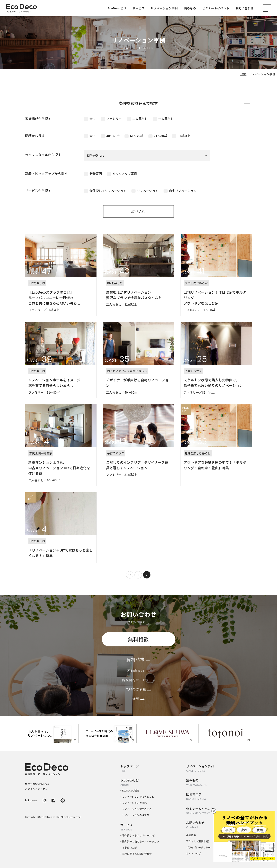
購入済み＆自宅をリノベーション (141, 841)
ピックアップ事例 (122, 174)
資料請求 (138, 660)
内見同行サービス (138, 680)
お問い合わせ (245, 8)
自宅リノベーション (180, 191)
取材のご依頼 (139, 689)
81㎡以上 (181, 136)
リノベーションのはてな (136, 815)
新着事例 (93, 174)
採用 (138, 698)
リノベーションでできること (138, 796)
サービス (138, 8)
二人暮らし (137, 119)
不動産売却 (138, 671)
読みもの (190, 8)
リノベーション (145, 191)
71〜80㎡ (158, 136)
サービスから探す (38, 191)
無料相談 (138, 639)
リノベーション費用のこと (137, 809)
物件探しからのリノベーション (139, 835)
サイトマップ (194, 853)
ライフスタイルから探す (43, 155)
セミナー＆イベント (216, 8)
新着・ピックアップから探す (46, 173)
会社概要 (191, 835)
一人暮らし (163, 119)
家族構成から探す (38, 119)
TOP (243, 74)
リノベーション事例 (164, 8)
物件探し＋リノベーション (105, 191)
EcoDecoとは (117, 8)
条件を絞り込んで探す (185, 103)
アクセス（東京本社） (198, 841)
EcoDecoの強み (131, 790)
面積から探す (35, 136)
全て (90, 119)
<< (130, 575)
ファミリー (111, 119)
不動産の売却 (130, 847)
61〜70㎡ (134, 136)
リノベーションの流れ (135, 803)
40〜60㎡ (110, 136)
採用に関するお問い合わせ (137, 854)
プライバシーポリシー (198, 847)
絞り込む (138, 211)
